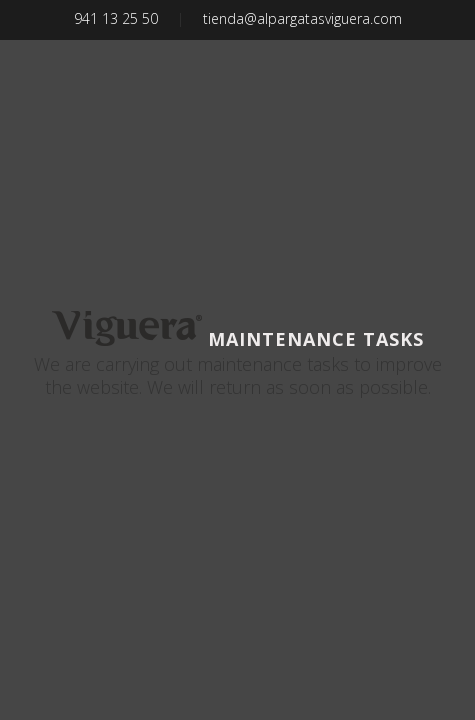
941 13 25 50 (116, 18)
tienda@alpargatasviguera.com (302, 18)
